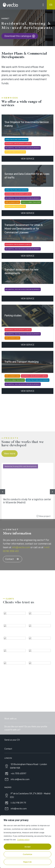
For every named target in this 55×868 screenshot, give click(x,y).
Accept (27, 847)
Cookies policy (23, 839)
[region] (27, 842)
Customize (27, 854)
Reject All (27, 862)
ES (51, 5)
